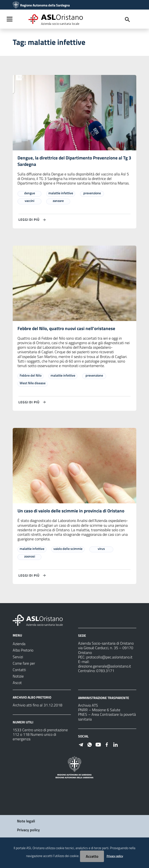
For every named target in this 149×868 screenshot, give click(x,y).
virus (101, 550)
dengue (30, 193)
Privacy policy (28, 831)
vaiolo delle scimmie (68, 550)
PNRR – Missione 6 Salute (99, 711)
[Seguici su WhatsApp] (90, 745)
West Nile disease (33, 384)
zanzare (58, 201)
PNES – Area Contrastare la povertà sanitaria (107, 718)
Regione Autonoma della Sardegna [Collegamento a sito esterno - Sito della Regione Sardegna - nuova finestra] (45, 5)
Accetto (92, 856)
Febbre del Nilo (31, 376)
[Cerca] (127, 20)
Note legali (26, 822)
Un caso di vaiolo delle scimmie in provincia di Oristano (73, 512)
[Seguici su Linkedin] (115, 745)
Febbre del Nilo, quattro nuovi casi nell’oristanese (68, 329)
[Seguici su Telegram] (81, 745)
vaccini (29, 201)
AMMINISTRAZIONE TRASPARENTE (104, 698)
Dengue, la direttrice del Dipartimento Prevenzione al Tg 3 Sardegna (74, 161)
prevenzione (92, 193)
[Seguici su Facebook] (107, 745)
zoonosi (30, 557)
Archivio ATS (88, 706)
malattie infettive (61, 193)
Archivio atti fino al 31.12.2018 (37, 706)
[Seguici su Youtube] (98, 745)
